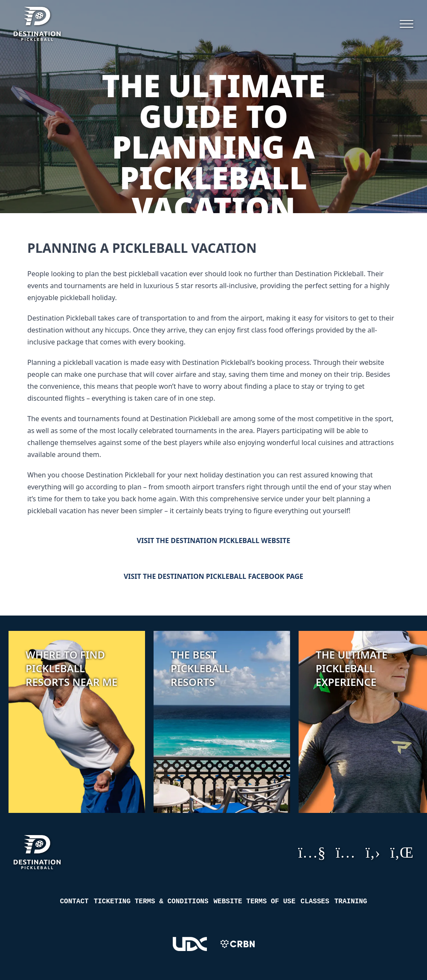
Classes (315, 902)
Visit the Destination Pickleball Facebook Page (213, 576)
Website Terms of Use (255, 902)
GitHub (373, 852)
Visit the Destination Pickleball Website (214, 541)
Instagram (346, 852)
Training (351, 902)
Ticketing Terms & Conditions (151, 902)
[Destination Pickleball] (53, 24)
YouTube (312, 852)
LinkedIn (402, 852)
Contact (74, 902)
